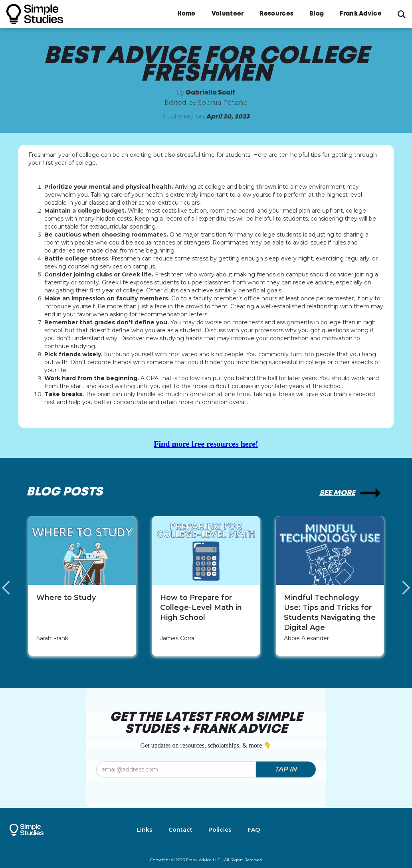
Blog (317, 14)
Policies (220, 830)
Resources (276, 14)
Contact (180, 830)
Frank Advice (361, 14)
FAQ (254, 830)
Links (145, 830)
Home (186, 14)
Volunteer (228, 14)
